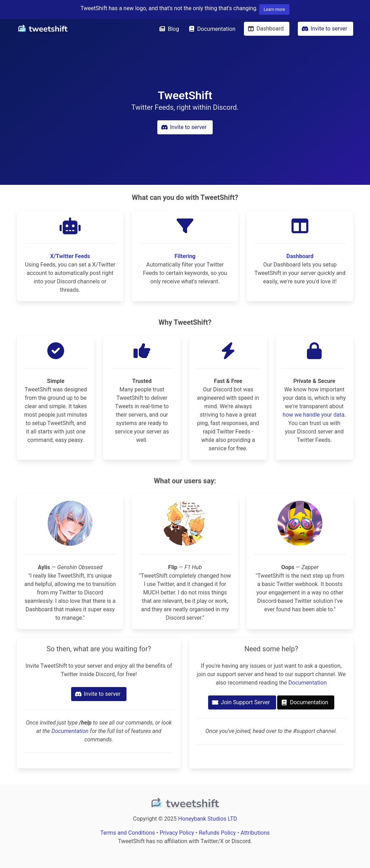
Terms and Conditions (128, 833)
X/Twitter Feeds (70, 256)
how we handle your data (314, 415)
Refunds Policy (218, 833)
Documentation (70, 731)
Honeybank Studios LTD (207, 819)
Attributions (255, 833)
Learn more (275, 9)
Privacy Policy (177, 833)
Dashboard (300, 256)
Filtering (185, 256)
